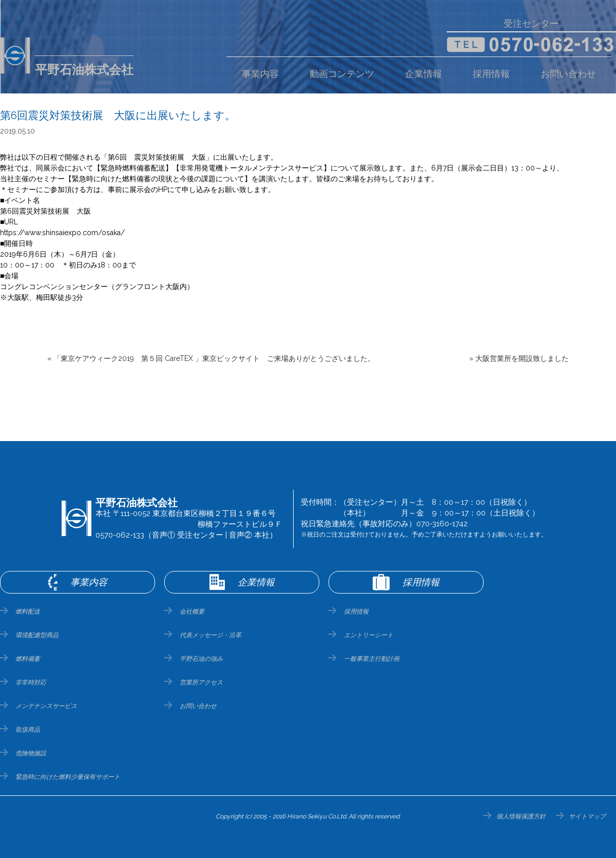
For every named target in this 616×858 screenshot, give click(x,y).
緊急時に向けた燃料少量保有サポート (68, 777)
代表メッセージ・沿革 (210, 635)
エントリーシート (369, 635)
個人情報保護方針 (521, 816)
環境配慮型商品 (37, 635)
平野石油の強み (201, 659)
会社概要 (192, 612)
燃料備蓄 (28, 659)
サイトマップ (587, 816)
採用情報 (491, 74)
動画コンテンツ (342, 74)
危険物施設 (31, 753)
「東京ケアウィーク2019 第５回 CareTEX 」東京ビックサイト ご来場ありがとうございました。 (214, 358)
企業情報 (423, 74)
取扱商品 (28, 730)
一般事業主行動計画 (372, 659)
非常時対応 (31, 682)
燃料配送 (28, 612)
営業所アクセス (201, 682)
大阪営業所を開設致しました (522, 358)
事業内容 (260, 74)
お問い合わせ (568, 74)
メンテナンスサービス (46, 706)
